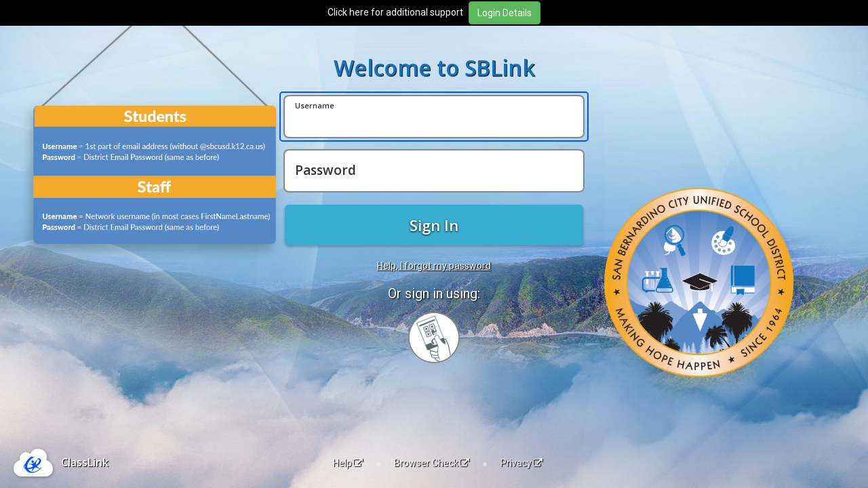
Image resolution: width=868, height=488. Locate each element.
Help (348, 463)
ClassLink (85, 462)
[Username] (434, 117)
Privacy (521, 463)
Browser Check (432, 463)
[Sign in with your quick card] (434, 338)
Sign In (434, 225)
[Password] (434, 171)
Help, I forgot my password (434, 266)
